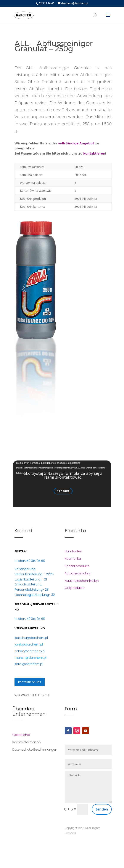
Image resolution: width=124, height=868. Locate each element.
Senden (102, 809)
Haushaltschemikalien (82, 581)
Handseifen (73, 551)
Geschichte (21, 735)
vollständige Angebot (76, 143)
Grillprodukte (75, 588)
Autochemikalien (78, 573)
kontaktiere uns (30, 682)
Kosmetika (73, 559)
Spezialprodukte (77, 566)
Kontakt (63, 491)
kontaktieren (94, 153)
